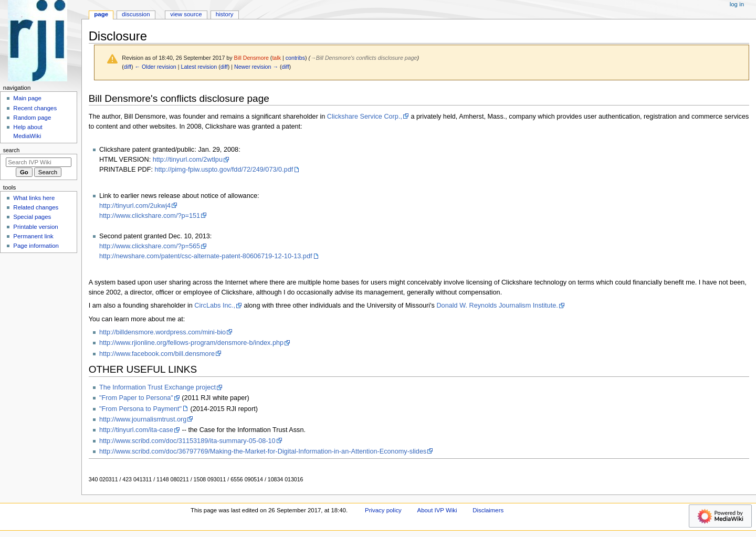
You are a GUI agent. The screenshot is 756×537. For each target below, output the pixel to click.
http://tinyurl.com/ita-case (136, 430)
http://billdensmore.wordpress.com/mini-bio (162, 332)
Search (12, 150)
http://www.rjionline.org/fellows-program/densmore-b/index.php (191, 343)
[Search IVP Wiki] (39, 162)
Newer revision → (256, 67)
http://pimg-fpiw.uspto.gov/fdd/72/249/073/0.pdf (224, 170)
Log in (737, 4)
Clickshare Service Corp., (365, 117)
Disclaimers (488, 510)
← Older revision (155, 67)
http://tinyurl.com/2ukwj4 (135, 206)
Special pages (32, 217)
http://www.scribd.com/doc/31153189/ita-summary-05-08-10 (187, 441)
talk (276, 58)
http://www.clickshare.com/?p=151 (150, 216)
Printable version (35, 227)
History (225, 14)
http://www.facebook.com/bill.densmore (157, 354)
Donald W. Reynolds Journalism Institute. (497, 306)
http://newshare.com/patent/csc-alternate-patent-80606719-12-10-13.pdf (206, 256)
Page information (36, 246)
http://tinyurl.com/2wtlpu (188, 160)
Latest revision (199, 67)
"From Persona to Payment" (140, 409)
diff (128, 67)
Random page (32, 118)
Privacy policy (383, 510)
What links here (34, 198)
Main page (27, 98)
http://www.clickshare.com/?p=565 (150, 246)
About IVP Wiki (437, 510)
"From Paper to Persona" (136, 398)
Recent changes (35, 108)
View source (186, 14)
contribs (295, 58)
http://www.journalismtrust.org (143, 419)
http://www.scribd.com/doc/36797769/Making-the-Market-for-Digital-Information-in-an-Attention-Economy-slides (263, 451)
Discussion (136, 14)
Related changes (36, 207)
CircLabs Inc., (215, 306)
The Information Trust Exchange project (157, 387)
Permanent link (33, 236)
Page (101, 14)
